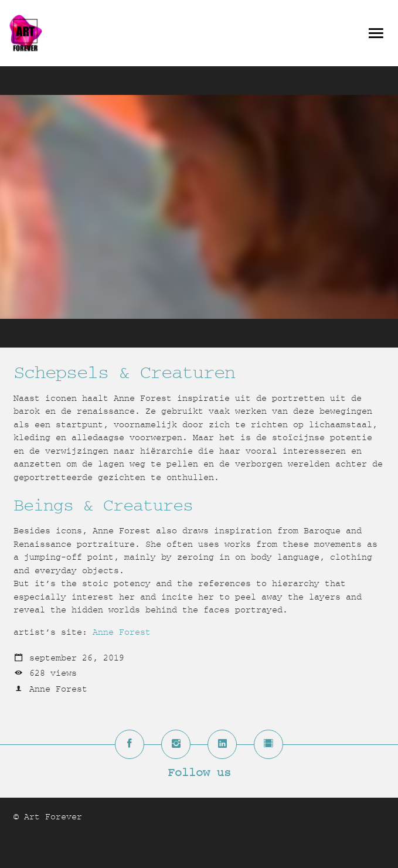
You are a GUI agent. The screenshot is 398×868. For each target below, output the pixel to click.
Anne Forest (122, 632)
